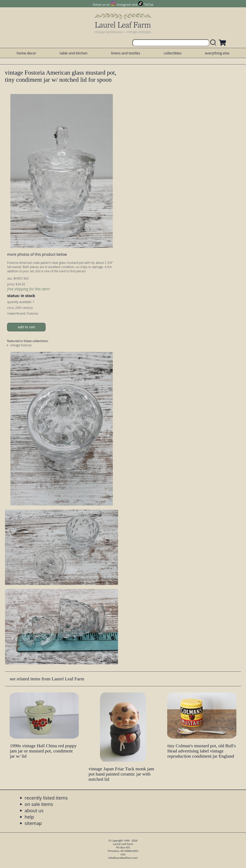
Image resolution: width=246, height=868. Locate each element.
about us (34, 810)
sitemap (33, 823)
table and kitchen (74, 53)
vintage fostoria (21, 345)
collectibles (173, 53)
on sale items (39, 804)
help (29, 817)
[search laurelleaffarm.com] (214, 43)
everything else (217, 53)
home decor (26, 53)
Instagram (124, 5)
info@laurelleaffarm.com (123, 858)
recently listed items (46, 798)
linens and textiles (126, 53)
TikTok (149, 5)
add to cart (26, 327)
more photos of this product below (37, 254)
